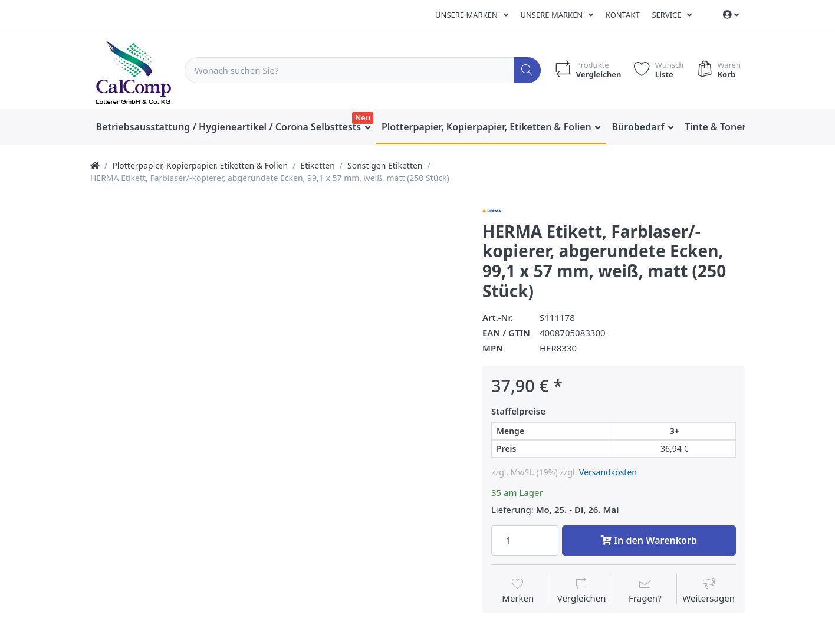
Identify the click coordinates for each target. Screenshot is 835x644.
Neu (363, 117)
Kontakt (623, 15)
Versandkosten (608, 472)
